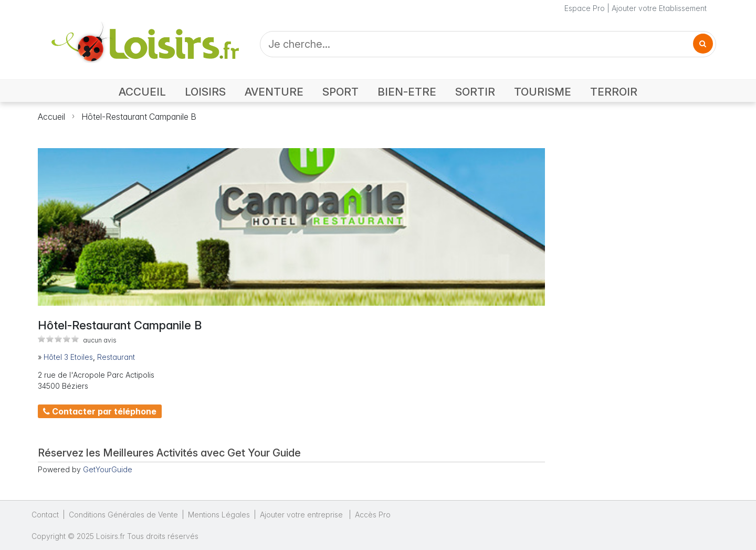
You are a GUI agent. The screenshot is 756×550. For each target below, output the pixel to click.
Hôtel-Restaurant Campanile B (139, 117)
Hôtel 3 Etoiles (68, 357)
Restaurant (116, 357)
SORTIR (475, 92)
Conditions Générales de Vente (123, 515)
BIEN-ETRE (407, 92)
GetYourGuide (108, 469)
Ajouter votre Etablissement (659, 8)
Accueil (51, 117)
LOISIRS (205, 92)
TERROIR (614, 92)
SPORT (340, 92)
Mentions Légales (219, 515)
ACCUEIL (142, 92)
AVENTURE (274, 92)
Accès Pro (373, 515)
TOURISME (543, 92)
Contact (45, 515)
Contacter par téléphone (100, 411)
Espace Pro (585, 8)
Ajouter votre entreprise (302, 515)
